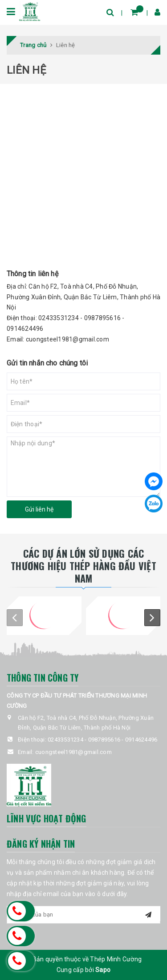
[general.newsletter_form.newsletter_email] (83, 915)
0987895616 (103, 318)
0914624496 (25, 329)
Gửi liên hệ (39, 509)
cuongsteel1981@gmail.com (67, 339)
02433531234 (59, 318)
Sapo (103, 970)
